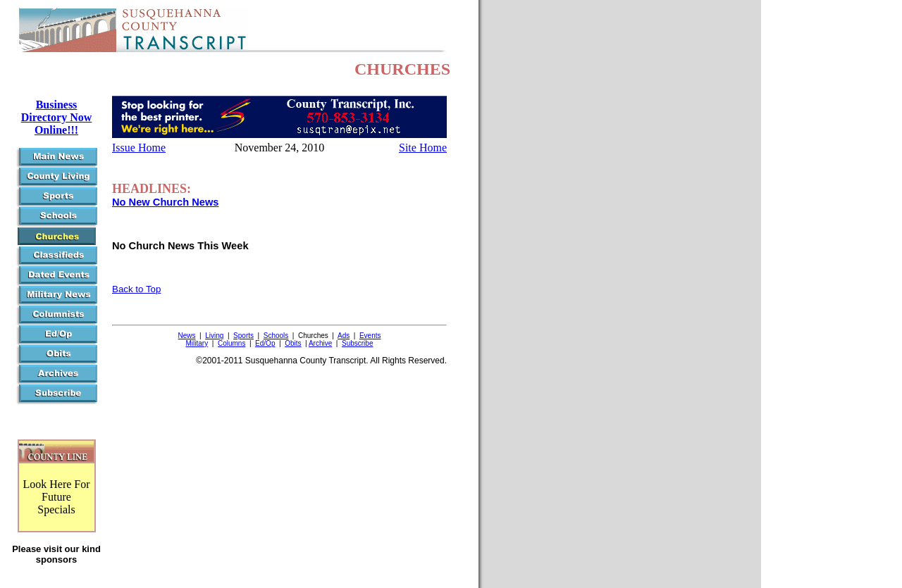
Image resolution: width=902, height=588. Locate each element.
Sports (243, 336)
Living (214, 336)
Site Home (423, 148)
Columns (231, 343)
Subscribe (357, 343)
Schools (276, 336)
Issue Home (139, 148)
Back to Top (136, 289)
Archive (320, 343)
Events (370, 336)
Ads (344, 336)
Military (197, 343)
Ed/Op (265, 343)
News (187, 336)
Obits (293, 343)
